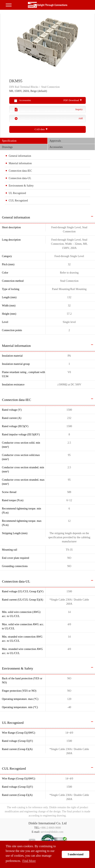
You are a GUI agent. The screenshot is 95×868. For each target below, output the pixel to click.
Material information (20, 163)
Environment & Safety (21, 186)
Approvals (55, 141)
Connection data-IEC (20, 171)
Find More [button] (29, 861)
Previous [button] (2, 44)
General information (20, 156)
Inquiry (79, 109)
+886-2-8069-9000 (50, 828)
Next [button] (93, 44)
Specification (9, 141)
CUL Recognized (18, 201)
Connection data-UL (20, 178)
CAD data (40, 129)
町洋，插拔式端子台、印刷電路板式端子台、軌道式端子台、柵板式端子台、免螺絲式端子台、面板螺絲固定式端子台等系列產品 (48, 5)
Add (81, 118)
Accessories (56, 147)
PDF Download (71, 100)
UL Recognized (17, 193)
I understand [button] (76, 854)
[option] (47, 44)
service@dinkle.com (52, 832)
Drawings (7, 147)
